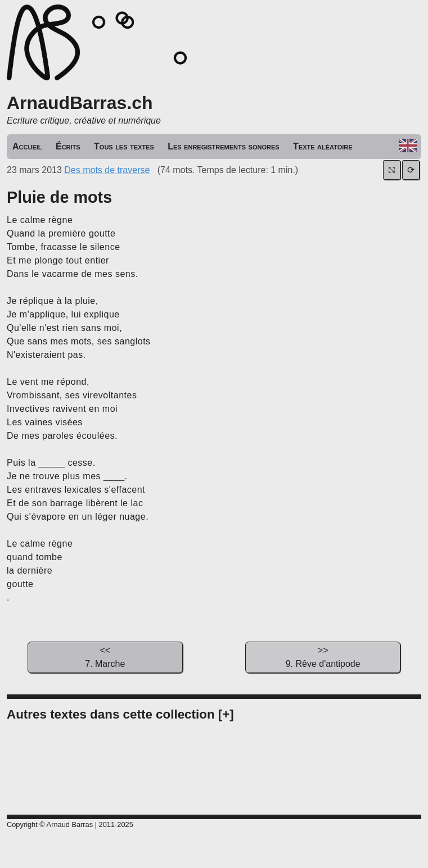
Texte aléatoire (323, 146)
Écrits (68, 146)
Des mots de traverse (107, 170)
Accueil (27, 146)
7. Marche (105, 656)
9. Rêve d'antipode (323, 656)
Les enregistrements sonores (223, 146)
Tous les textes (124, 146)
